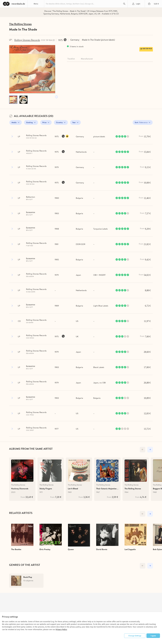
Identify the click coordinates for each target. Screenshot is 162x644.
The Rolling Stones (21, 24)
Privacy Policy (61, 630)
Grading (29, 123)
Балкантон (31, 213)
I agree (153, 636)
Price (44, 123)
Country (59, 123)
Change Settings (135, 636)
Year (74, 123)
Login (138, 4)
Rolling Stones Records (28, 40)
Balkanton (31, 198)
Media (14, 123)
